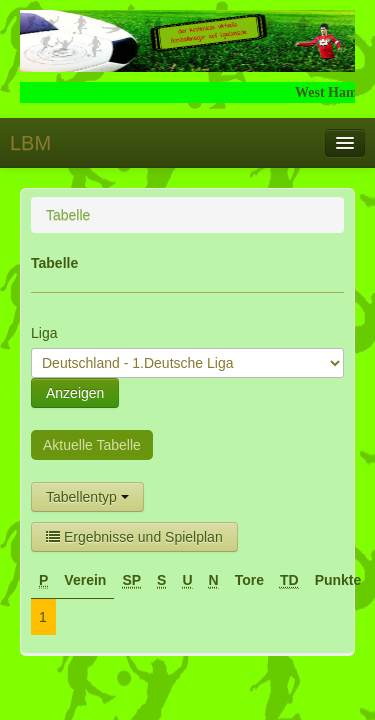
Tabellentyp (87, 497)
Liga (44, 333)
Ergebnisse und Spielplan (134, 537)
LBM (30, 143)
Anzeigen (75, 393)
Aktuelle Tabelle (92, 445)
